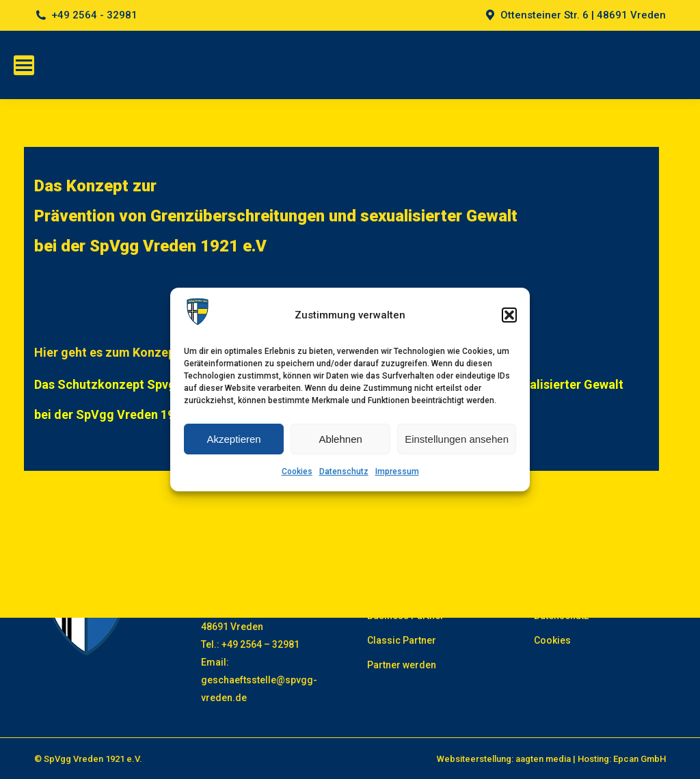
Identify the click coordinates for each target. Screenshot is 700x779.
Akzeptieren (233, 439)
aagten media (543, 759)
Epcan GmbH (640, 759)
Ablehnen (340, 439)
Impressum (397, 471)
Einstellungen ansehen (457, 439)
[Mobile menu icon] (24, 65)
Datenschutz (344, 471)
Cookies (297, 471)
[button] (509, 315)
